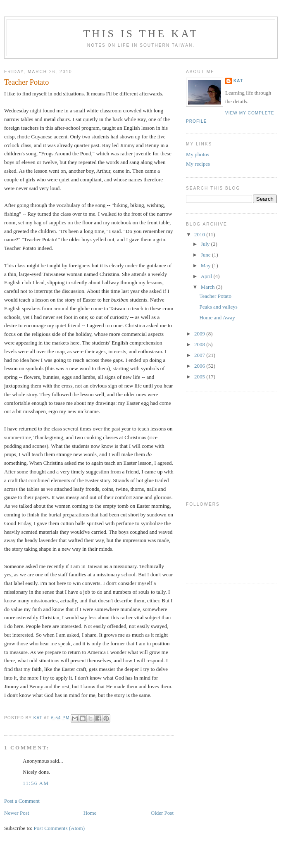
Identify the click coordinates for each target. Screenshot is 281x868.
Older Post (162, 813)
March (208, 287)
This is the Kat (141, 34)
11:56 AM (36, 783)
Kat (238, 81)
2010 (200, 234)
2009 (200, 334)
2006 (200, 366)
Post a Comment (22, 801)
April (207, 276)
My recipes (198, 164)
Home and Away (217, 317)
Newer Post (17, 813)
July (206, 244)
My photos (198, 154)
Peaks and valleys (218, 307)
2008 (200, 344)
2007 (200, 355)
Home (90, 813)
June (206, 255)
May (206, 265)
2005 (200, 377)
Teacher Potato (215, 296)
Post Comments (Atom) (60, 828)
